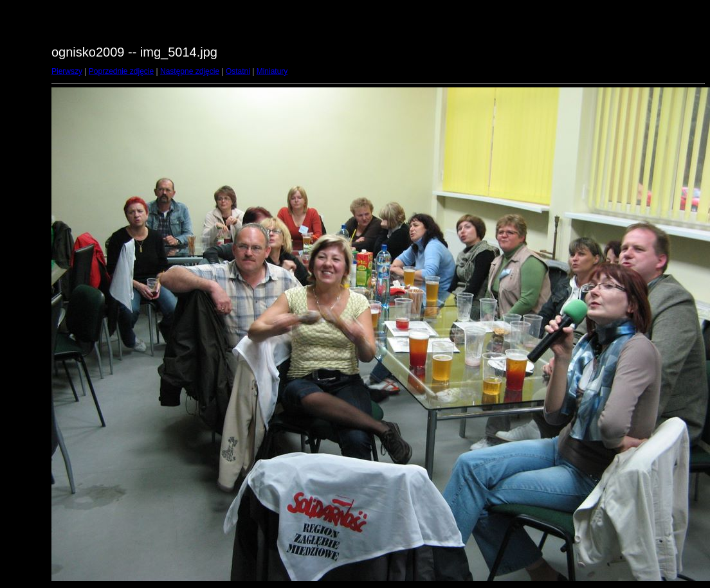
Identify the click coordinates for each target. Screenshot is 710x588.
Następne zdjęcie (190, 71)
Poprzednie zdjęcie (121, 71)
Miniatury (272, 71)
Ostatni (238, 71)
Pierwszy (67, 71)
